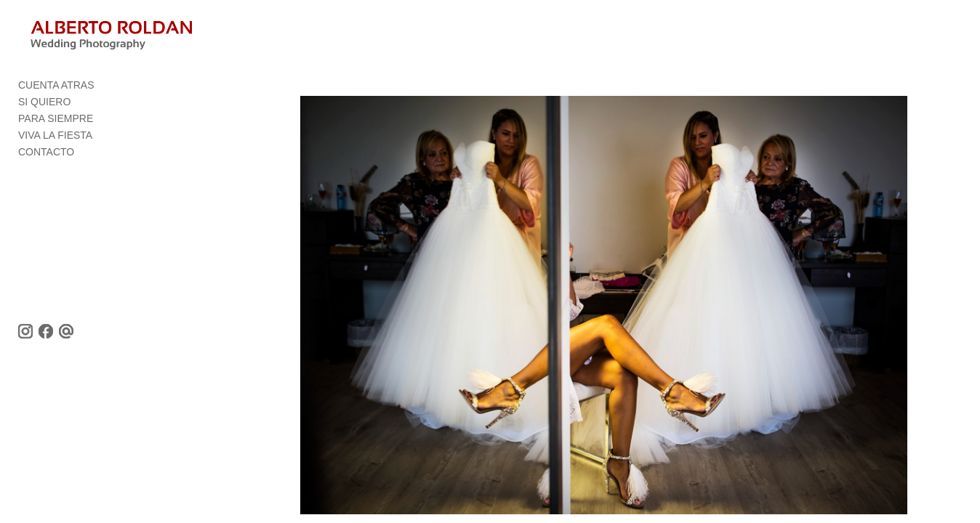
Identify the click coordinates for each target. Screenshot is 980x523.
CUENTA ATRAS (56, 89)
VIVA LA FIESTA (55, 139)
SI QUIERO (44, 106)
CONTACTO (46, 156)
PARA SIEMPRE (56, 123)
